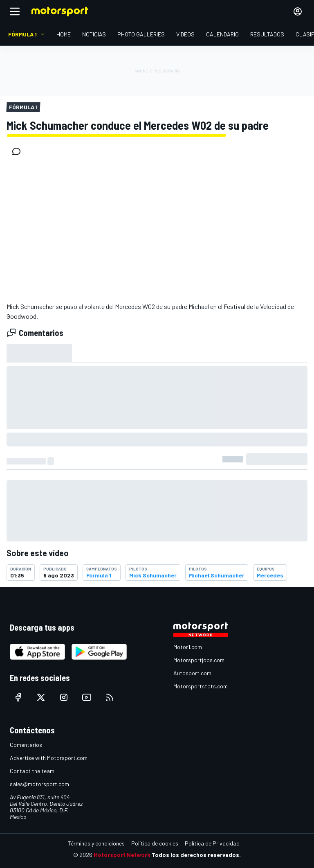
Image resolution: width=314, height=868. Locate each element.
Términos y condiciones (96, 843)
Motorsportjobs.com (199, 660)
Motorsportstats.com (201, 686)
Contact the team (32, 771)
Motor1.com (188, 647)
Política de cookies (155, 843)
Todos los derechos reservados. (196, 855)
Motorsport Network (122, 855)
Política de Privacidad (212, 843)
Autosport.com (192, 673)
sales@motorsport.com (39, 784)
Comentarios (26, 745)
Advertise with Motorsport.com (49, 758)
